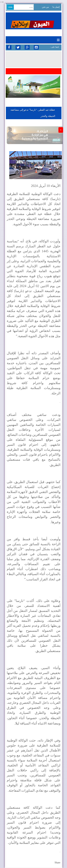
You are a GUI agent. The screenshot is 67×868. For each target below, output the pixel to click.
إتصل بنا (56, 7)
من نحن (45, 7)
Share (58, 863)
